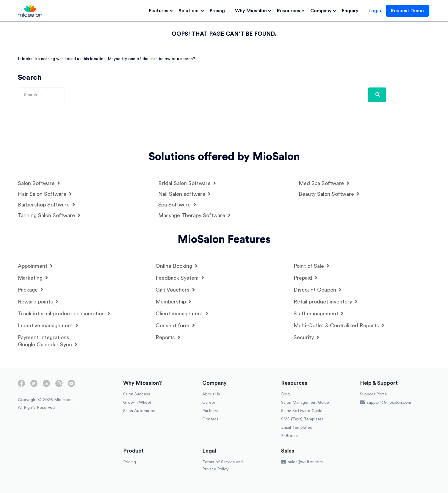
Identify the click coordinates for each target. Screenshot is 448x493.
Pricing (219, 11)
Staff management (319, 314)
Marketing (33, 278)
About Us (211, 395)
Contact (210, 420)
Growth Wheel (137, 403)
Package (30, 290)
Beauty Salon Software (329, 194)
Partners (210, 411)
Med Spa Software (324, 183)
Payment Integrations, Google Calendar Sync (48, 341)
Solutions (191, 11)
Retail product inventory (326, 302)
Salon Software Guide (302, 411)
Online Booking (177, 266)
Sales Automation (140, 411)
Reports (168, 338)
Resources (290, 11)
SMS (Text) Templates (302, 420)
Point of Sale (311, 266)
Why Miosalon (252, 11)
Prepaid (306, 278)
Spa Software (177, 205)
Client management (182, 314)
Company (322, 11)
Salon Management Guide (305, 403)
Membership (173, 302)
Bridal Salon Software (187, 183)
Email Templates (297, 428)
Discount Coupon (318, 290)
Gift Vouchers (175, 290)
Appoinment (35, 266)
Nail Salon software (184, 194)
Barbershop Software (46, 205)
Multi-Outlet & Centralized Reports (339, 326)
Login (376, 11)
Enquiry (352, 11)
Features (160, 11)
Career (209, 403)
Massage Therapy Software (194, 216)
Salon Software (39, 183)
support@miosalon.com (386, 403)
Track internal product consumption (64, 314)
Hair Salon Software (45, 194)
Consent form (175, 326)
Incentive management (48, 326)
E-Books (289, 436)
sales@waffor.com (302, 462)
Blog (285, 395)
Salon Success (137, 395)
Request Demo (409, 11)
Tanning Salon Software (49, 216)
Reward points (38, 302)
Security (306, 338)
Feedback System (180, 278)
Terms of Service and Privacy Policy (223, 466)
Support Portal (374, 395)
